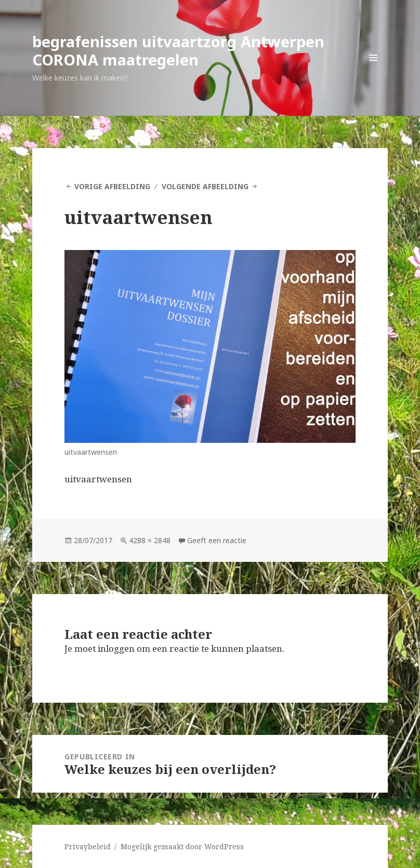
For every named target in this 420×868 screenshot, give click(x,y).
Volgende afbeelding (205, 186)
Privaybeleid (88, 846)
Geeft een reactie (217, 540)
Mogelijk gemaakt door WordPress (182, 846)
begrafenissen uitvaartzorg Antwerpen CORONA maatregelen (178, 50)
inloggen (116, 648)
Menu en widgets (373, 72)
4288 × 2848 (150, 540)
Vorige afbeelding (112, 186)
